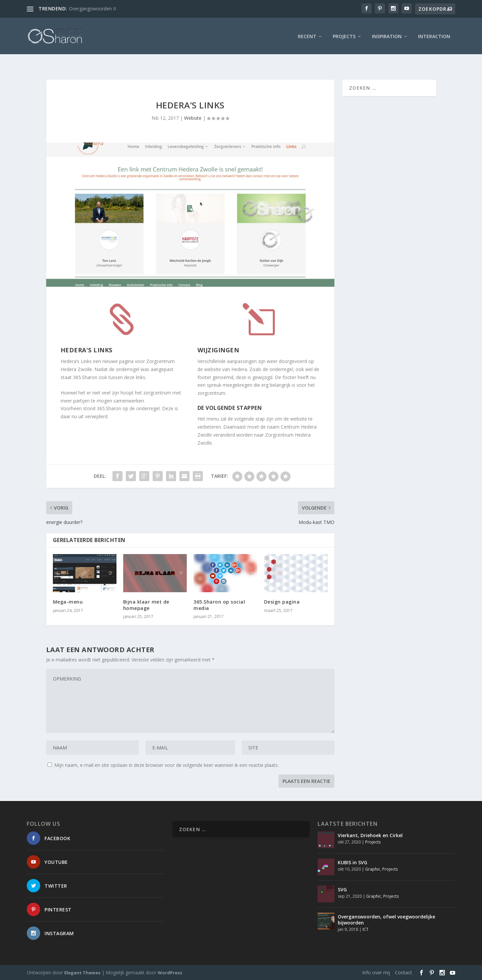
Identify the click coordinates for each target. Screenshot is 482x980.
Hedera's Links (87, 350)
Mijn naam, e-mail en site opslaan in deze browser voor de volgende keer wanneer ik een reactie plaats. (167, 765)
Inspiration (387, 35)
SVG (342, 889)
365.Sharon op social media (219, 605)
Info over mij (376, 972)
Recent (307, 35)
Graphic (373, 869)
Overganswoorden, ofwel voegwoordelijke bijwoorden (386, 919)
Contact (404, 972)
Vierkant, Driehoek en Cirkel (370, 835)
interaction (434, 35)
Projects (344, 35)
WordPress (170, 972)
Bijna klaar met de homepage (146, 605)
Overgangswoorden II (92, 9)
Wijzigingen (218, 350)
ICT (366, 929)
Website (193, 118)
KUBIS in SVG (352, 862)
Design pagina (282, 602)
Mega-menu (68, 602)
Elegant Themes (82, 972)
